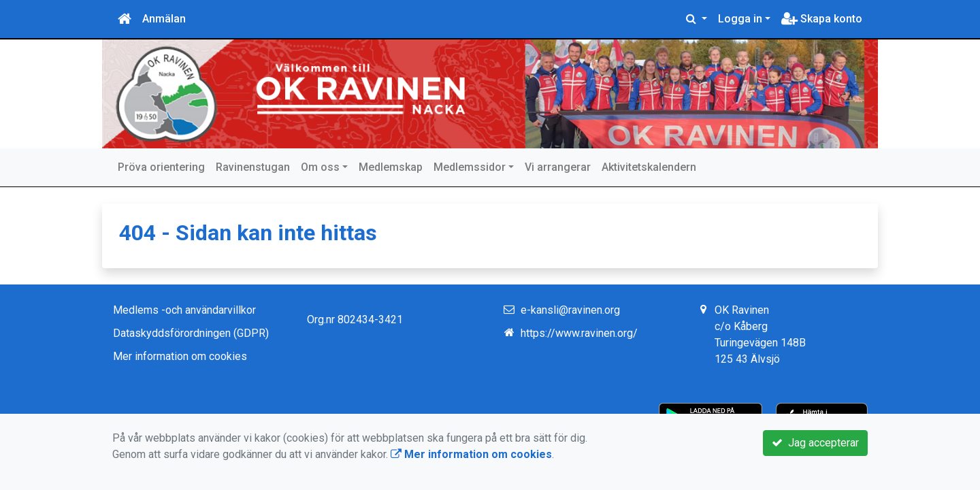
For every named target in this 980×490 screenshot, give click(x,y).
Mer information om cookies (180, 356)
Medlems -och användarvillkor (184, 310)
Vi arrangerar (558, 167)
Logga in (740, 19)
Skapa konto (822, 19)
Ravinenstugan (253, 167)
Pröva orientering (161, 167)
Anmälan (164, 19)
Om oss (320, 167)
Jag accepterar (815, 443)
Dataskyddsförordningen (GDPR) (191, 333)
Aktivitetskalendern (649, 167)
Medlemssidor (470, 167)
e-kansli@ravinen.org (570, 310)
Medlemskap (391, 167)
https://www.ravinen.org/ (579, 333)
